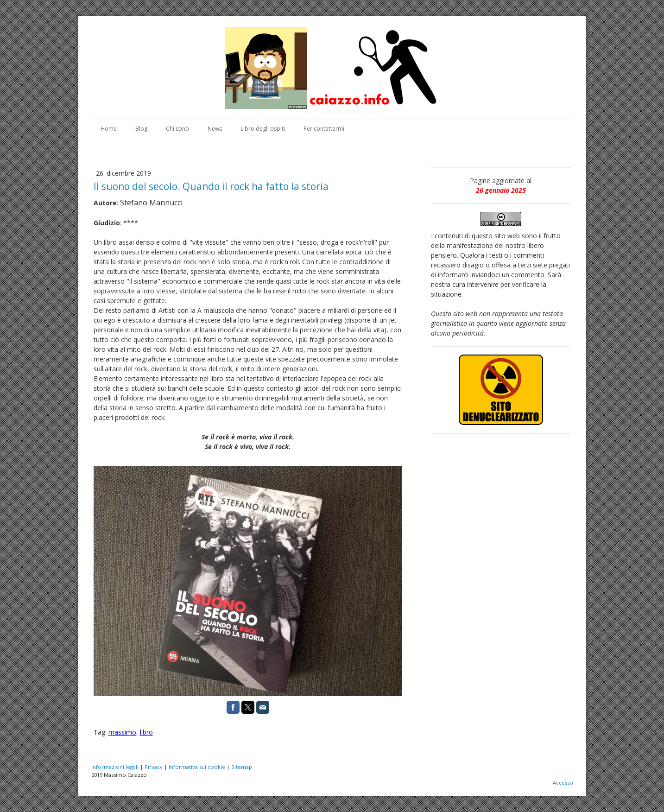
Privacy (154, 767)
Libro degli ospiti (263, 129)
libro (146, 732)
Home (109, 129)
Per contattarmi (324, 129)
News (215, 129)
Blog (141, 129)
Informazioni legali (115, 767)
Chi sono (177, 129)
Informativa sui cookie (197, 767)
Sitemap (242, 767)
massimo (122, 732)
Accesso (563, 783)
